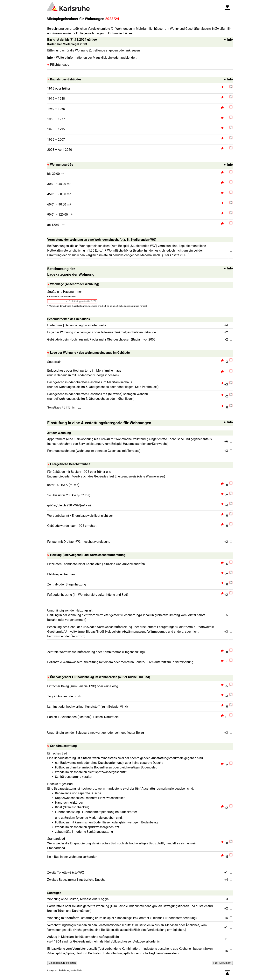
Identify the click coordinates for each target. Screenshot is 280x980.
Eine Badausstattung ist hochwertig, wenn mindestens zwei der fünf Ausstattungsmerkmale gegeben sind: (131, 808)
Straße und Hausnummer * (97, 299)
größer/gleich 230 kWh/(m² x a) (69, 505)
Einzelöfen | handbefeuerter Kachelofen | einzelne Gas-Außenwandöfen (96, 564)
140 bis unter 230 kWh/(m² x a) (69, 495)
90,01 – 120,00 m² (60, 215)
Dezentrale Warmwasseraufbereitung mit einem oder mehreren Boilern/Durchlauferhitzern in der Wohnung (120, 662)
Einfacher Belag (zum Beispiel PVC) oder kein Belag (83, 686)
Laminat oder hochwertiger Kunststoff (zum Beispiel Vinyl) (87, 707)
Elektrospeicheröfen (61, 574)
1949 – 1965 (56, 109)
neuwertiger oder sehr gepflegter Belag (96, 733)
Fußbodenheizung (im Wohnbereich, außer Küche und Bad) (88, 595)
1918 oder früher (59, 88)
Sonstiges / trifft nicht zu (64, 407)
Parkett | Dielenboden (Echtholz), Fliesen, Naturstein (83, 717)
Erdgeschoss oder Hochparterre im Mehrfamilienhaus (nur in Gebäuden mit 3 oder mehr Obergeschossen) (84, 373)
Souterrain (54, 362)
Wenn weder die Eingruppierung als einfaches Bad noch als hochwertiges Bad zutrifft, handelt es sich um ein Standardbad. (122, 843)
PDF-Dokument (222, 963)
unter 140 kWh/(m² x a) (63, 485)
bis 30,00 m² (56, 174)
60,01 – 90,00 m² (59, 204)
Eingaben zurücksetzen (62, 963)
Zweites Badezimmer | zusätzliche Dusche (76, 880)
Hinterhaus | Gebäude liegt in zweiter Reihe (77, 325)
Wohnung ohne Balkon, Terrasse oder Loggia (78, 899)
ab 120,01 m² (56, 225)
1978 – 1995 (56, 129)
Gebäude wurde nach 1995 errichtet (72, 526)
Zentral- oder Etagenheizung (67, 584)
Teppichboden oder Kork (64, 696)
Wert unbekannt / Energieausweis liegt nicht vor (80, 516)
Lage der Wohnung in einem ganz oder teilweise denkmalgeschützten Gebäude (101, 332)
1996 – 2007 (56, 140)
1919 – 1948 (56, 99)
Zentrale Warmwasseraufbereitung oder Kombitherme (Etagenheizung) (96, 652)
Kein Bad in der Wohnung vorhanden (72, 857)
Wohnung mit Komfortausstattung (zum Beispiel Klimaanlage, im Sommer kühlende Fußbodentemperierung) (122, 918)
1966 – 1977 (56, 119)
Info (141, 79)
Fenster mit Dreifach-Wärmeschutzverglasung (79, 542)
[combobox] (72, 301)
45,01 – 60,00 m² (59, 194)
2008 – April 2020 (60, 150)
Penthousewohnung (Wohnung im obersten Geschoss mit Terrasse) (94, 451)
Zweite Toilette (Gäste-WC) (66, 872)
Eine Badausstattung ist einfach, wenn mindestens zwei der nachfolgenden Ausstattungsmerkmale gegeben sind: (131, 765)
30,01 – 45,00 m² (59, 184)
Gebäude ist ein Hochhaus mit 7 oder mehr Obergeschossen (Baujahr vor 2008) (102, 339)
